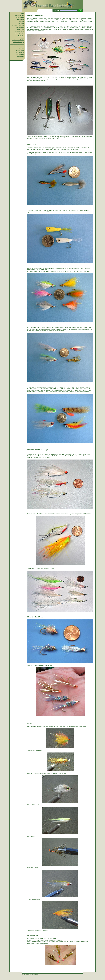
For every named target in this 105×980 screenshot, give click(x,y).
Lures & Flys (21, 30)
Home (22, 13)
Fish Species (21, 19)
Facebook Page (20, 17)
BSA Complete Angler (18, 42)
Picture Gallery (20, 28)
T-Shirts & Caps (20, 54)
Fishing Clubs (20, 56)
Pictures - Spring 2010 (18, 26)
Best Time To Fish (19, 15)
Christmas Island (20, 32)
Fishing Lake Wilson (19, 46)
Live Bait (22, 48)
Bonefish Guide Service (18, 40)
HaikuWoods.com (34, 975)
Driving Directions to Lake (17, 44)
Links (23, 38)
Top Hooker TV (20, 52)
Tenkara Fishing (20, 50)
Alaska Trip (21, 36)
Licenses (22, 21)
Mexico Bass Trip (19, 34)
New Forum (21, 24)
